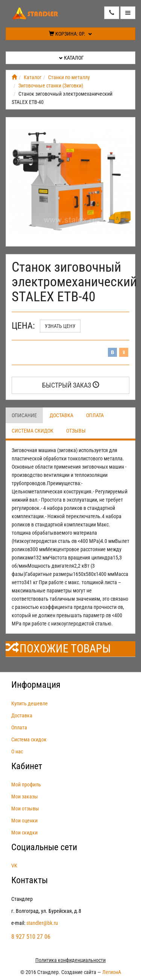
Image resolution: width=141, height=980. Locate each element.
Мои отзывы (25, 809)
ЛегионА (112, 972)
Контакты (30, 880)
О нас (17, 752)
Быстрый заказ (71, 385)
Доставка (61, 415)
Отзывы (76, 431)
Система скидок (33, 431)
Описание (24, 415)
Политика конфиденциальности (70, 960)
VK (14, 866)
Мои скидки (24, 833)
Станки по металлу (69, 77)
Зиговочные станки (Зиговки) (51, 86)
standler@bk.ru (42, 923)
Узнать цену (60, 326)
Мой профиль (26, 785)
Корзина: (70, 34)
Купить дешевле (30, 703)
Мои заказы (25, 797)
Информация (36, 685)
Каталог (71, 58)
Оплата (95, 415)
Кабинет (27, 766)
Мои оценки (24, 821)
